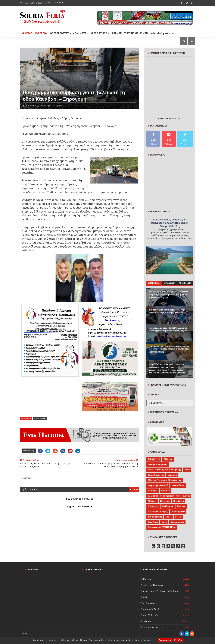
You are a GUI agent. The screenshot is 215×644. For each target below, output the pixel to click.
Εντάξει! (178, 640)
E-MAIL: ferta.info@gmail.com (157, 33)
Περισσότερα (165, 640)
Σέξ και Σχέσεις (155, 517)
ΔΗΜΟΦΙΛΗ (154, 283)
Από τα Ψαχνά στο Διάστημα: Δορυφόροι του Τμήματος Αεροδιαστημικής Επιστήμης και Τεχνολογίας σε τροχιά (169, 295)
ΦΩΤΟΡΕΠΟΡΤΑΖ (59, 33)
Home (48, 3)
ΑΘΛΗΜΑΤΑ (80, 33)
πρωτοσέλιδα (164, 118)
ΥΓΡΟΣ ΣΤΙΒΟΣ (99, 33)
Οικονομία (165, 501)
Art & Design (154, 459)
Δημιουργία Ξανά (150, 609)
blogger (134, 489)
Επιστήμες (153, 491)
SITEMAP (117, 33)
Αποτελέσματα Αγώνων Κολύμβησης (164, 470)
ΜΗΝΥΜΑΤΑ (185, 283)
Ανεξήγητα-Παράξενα (158, 464)
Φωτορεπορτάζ (177, 522)
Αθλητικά (168, 459)
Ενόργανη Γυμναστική (158, 485)
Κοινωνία (165, 491)
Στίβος (168, 517)
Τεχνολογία (153, 522)
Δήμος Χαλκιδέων (156, 475)
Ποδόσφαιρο (168, 506)
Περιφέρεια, (58, 106)
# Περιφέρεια (40, 419)
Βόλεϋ (187, 470)
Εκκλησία (172, 475)
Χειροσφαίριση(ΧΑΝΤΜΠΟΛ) (162, 527)
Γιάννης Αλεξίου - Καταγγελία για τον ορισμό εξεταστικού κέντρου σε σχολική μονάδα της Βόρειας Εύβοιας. (169, 349)
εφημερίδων (176, 118)
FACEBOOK (41, 33)
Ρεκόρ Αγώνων (178, 512)
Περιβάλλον (179, 501)
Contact (59, 3)
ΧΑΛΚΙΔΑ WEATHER (49, 587)
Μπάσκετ (152, 501)
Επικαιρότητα (178, 485)
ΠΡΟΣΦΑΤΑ (170, 283)
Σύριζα (178, 517)
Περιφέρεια (153, 506)
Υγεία (164, 522)
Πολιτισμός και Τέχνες (158, 512)
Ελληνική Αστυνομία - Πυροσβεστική (165, 480)
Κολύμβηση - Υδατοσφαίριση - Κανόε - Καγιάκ (169, 496)
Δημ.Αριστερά (148, 603)
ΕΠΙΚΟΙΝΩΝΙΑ (131, 33)
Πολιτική (181, 506)
